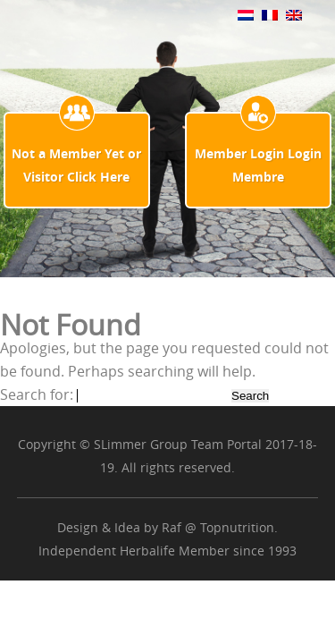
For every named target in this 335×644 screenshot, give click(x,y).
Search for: (37, 394)
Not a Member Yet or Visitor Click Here (76, 165)
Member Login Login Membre (258, 165)
